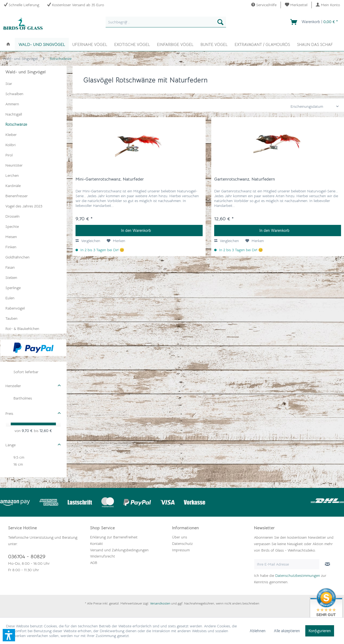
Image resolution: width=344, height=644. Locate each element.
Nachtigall (14, 114)
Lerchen (12, 175)
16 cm (18, 464)
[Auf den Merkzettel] (116, 241)
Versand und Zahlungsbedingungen (119, 550)
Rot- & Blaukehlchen (22, 329)
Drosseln (12, 216)
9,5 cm (19, 457)
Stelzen (11, 278)
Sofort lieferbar (26, 372)
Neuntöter (14, 165)
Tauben (11, 318)
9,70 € (28, 431)
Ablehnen (258, 631)
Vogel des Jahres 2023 (24, 206)
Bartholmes (23, 398)
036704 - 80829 (27, 557)
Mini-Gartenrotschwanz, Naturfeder (110, 179)
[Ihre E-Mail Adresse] (287, 564)
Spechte (12, 226)
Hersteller (13, 386)
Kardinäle (13, 186)
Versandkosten (160, 603)
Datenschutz (182, 544)
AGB (94, 563)
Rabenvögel (15, 308)
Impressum (181, 550)
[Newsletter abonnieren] (327, 564)
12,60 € (46, 431)
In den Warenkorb (136, 231)
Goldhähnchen (17, 257)
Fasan (10, 267)
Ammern (12, 104)
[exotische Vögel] (132, 44)
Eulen (10, 298)
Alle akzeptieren (287, 631)
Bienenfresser (17, 196)
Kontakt (96, 544)
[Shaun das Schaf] (315, 44)
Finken (11, 247)
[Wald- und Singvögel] (42, 44)
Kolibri (10, 145)
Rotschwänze (16, 124)
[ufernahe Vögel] (90, 44)
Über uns (180, 537)
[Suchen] (220, 22)
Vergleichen (88, 241)
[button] (9, 635)
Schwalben (14, 94)
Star (9, 84)
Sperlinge (13, 288)
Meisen (11, 237)
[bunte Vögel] (214, 44)
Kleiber (11, 135)
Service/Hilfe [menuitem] (264, 5)
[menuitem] (296, 5)
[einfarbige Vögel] (175, 44)
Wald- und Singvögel (26, 72)
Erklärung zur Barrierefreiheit (114, 537)
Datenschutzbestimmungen (298, 575)
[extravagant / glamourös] (262, 44)
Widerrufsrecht (103, 556)
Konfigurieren (320, 631)
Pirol (9, 155)
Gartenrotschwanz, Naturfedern (245, 179)
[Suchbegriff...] (166, 22)
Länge (10, 445)
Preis (9, 413)
